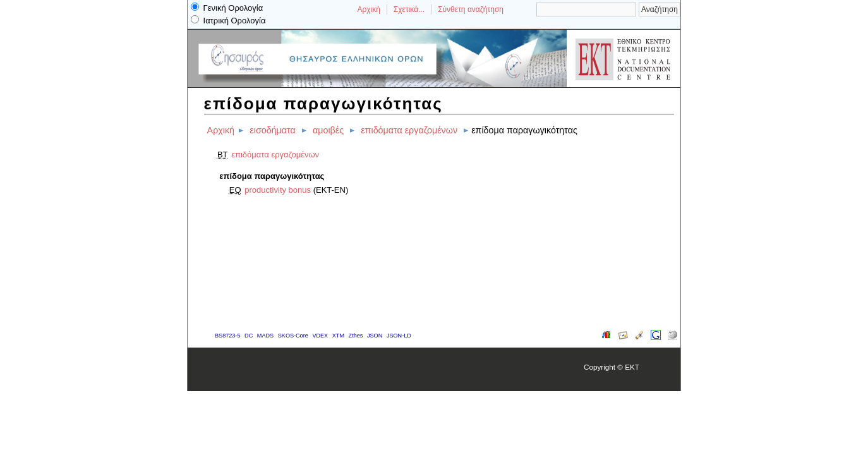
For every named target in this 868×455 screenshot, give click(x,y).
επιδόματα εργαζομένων (409, 130)
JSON (375, 336)
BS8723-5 (227, 336)
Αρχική (368, 9)
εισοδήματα (272, 130)
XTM (338, 336)
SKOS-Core (293, 336)
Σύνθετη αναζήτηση (471, 9)
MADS (265, 336)
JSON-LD (399, 336)
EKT (632, 367)
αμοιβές (328, 130)
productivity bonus (278, 190)
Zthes (356, 336)
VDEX (320, 336)
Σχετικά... (409, 9)
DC (249, 336)
